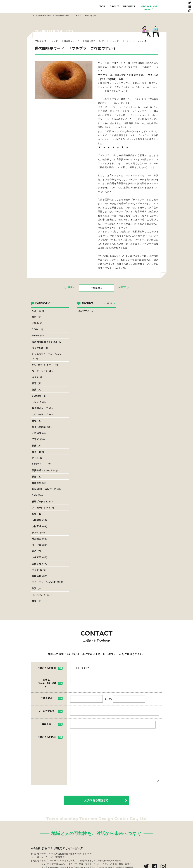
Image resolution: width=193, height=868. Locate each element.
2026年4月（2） (87, 311)
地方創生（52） (40, 539)
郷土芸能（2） (40, 483)
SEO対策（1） (40, 396)
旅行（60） (38, 551)
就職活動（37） (40, 576)
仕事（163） (39, 452)
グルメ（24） (39, 533)
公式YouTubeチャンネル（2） (48, 342)
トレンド (54, 41)
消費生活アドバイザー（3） (46, 470)
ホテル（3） (38, 458)
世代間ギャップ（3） (43, 408)
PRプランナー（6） (42, 464)
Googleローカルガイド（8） (47, 489)
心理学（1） (38, 323)
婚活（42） (38, 589)
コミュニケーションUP (136, 41)
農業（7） (37, 601)
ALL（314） (39, 311)
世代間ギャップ (72, 41)
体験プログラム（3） (43, 502)
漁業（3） (37, 390)
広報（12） (38, 514)
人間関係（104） (41, 520)
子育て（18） (39, 439)
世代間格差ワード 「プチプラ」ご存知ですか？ (76, 15)
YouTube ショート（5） (46, 365)
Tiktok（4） (39, 336)
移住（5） (37, 421)
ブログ (115, 41)
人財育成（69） (40, 526)
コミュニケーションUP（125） (48, 582)
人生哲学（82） (40, 557)
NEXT (122, 287)
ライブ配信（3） (41, 348)
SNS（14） (38, 495)
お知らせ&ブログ (45, 15)
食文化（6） (38, 377)
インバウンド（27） (43, 595)
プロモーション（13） (44, 508)
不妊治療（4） (40, 433)
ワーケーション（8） (43, 371)
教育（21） (38, 383)
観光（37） (38, 446)
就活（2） (37, 317)
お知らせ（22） (40, 564)
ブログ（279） (40, 570)
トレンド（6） (40, 402)
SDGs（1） (38, 329)
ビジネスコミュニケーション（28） (47, 356)
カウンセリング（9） (43, 415)
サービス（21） (40, 545)
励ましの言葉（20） (43, 427)
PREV (71, 287)
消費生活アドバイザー (95, 41)
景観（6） (37, 477)
